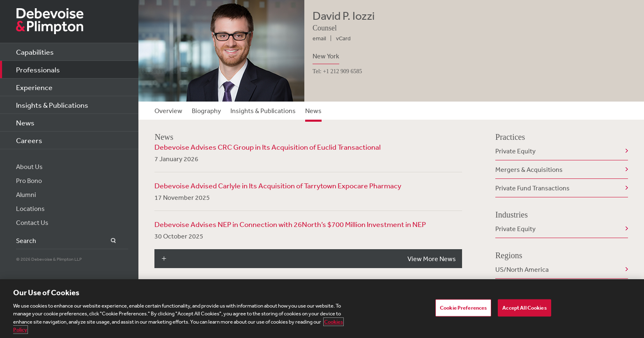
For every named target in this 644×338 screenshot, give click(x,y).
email (319, 38)
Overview (168, 111)
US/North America (522, 269)
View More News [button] (432, 259)
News (25, 123)
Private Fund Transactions (532, 188)
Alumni (26, 194)
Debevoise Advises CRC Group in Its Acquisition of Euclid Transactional (268, 147)
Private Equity (515, 151)
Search (109, 241)
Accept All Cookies (524, 308)
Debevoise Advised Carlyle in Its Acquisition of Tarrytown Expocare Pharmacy (278, 185)
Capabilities (35, 52)
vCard (343, 38)
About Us (29, 167)
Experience (34, 87)
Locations (30, 208)
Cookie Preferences (463, 308)
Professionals (38, 69)
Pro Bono (29, 181)
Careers (29, 140)
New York (326, 56)
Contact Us (32, 222)
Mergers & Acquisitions (529, 169)
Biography (206, 111)
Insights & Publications (52, 105)
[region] (322, 309)
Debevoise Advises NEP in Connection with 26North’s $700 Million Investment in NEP (290, 224)
